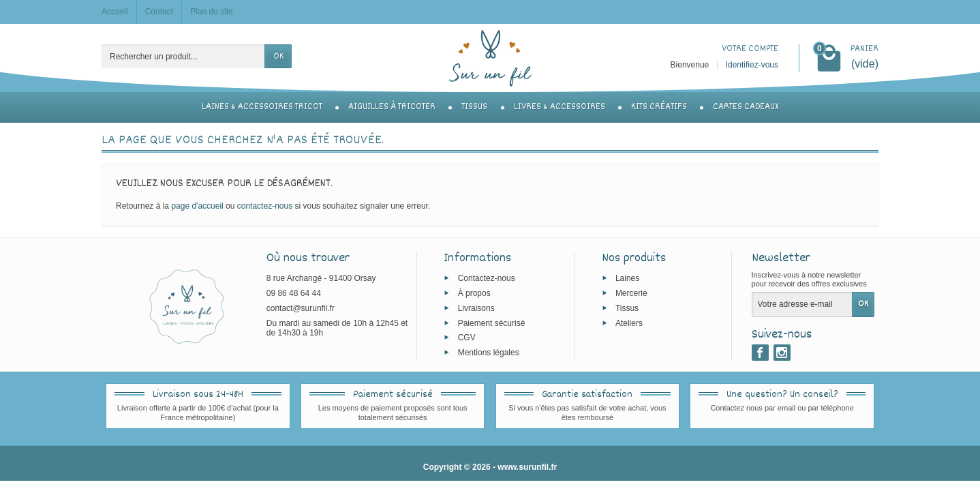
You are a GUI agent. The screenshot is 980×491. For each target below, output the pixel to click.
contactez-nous (265, 206)
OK (278, 57)
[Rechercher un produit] (183, 56)
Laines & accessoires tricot (262, 107)
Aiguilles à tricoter (392, 107)
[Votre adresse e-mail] (802, 304)
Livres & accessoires (560, 107)
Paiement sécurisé (492, 323)
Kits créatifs (659, 107)
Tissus (474, 107)
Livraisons (476, 308)
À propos (474, 293)
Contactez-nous (487, 278)
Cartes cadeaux (746, 107)
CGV (467, 338)
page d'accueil (197, 206)
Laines (627, 278)
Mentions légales (489, 353)
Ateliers (629, 323)
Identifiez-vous (752, 65)
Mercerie (631, 293)
